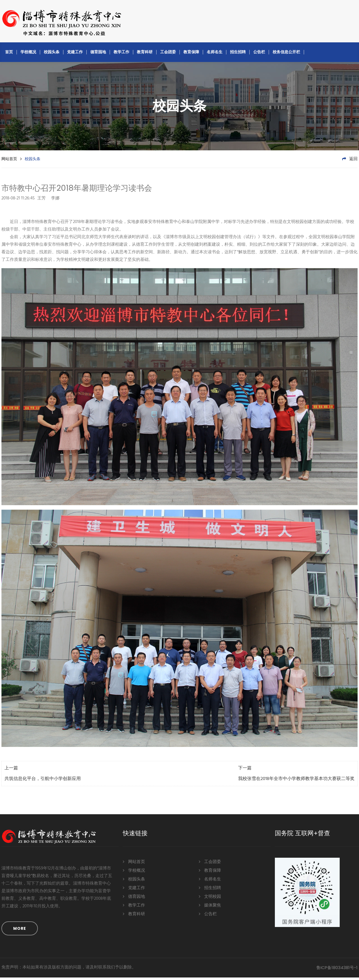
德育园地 (98, 54)
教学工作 (121, 54)
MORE (20, 931)
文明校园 (210, 899)
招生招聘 (238, 54)
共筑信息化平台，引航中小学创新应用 (43, 781)
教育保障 (191, 54)
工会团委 (168, 54)
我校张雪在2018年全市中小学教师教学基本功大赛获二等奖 (296, 781)
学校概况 (28, 54)
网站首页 (9, 161)
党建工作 (75, 54)
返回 (350, 162)
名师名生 (215, 54)
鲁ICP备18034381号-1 (337, 970)
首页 (9, 54)
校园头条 (52, 54)
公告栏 (259, 54)
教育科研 (145, 54)
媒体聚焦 (210, 908)
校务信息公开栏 (286, 54)
